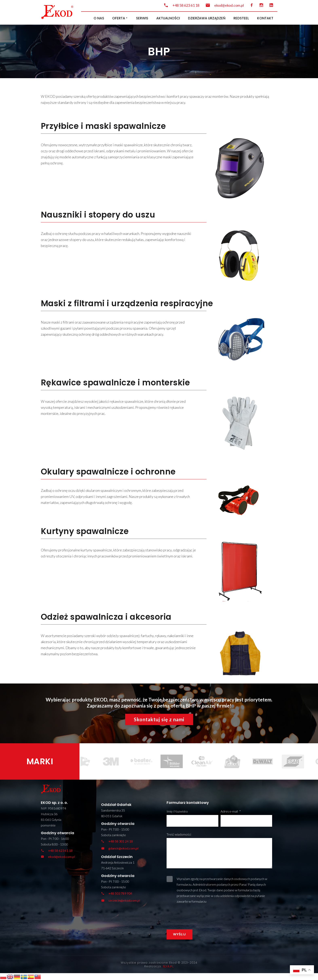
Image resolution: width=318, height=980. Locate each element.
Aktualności (168, 18)
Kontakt (265, 18)
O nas (99, 18)
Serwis (142, 18)
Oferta (120, 18)
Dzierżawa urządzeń (207, 18)
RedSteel (241, 18)
